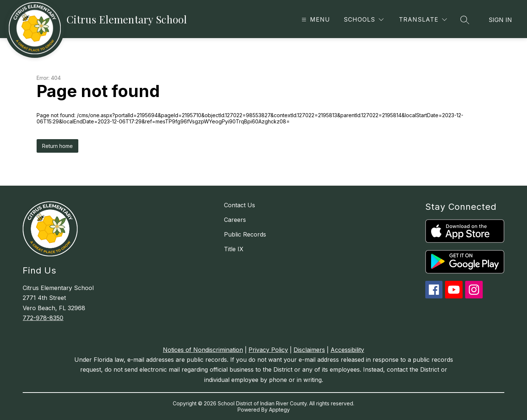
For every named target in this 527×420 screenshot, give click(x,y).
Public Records (245, 234)
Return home (57, 146)
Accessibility (347, 350)
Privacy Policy (268, 350)
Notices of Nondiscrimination (203, 350)
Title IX (234, 249)
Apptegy (279, 410)
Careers (235, 220)
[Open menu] (315, 20)
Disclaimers (309, 350)
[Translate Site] (423, 20)
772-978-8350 (43, 318)
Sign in (500, 20)
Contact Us (240, 205)
